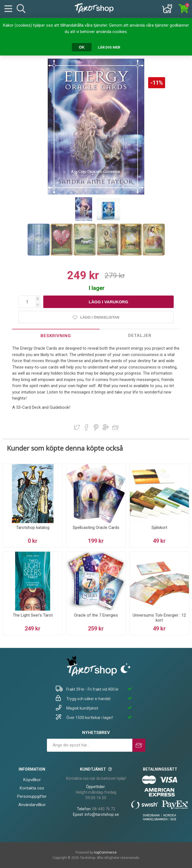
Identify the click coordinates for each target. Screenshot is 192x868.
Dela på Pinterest (96, 427)
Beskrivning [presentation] (56, 336)
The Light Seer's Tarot (33, 615)
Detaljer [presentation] (140, 335)
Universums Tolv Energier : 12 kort (159, 618)
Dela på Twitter (77, 427)
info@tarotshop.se (102, 814)
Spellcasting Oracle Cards (96, 528)
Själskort (159, 528)
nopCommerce (105, 852)
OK (82, 47)
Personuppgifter (32, 796)
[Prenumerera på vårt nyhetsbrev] (90, 745)
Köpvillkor (32, 780)
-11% (157, 83)
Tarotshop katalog (33, 528)
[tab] (56, 336)
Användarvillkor (32, 805)
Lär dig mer (109, 47)
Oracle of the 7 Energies (96, 615)
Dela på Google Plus (106, 427)
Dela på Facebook (87, 427)
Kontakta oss (32, 788)
